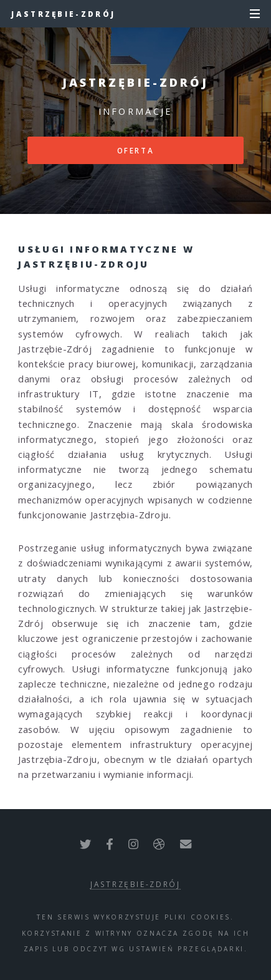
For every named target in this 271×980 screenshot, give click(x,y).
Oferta (136, 150)
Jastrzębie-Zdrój (63, 14)
